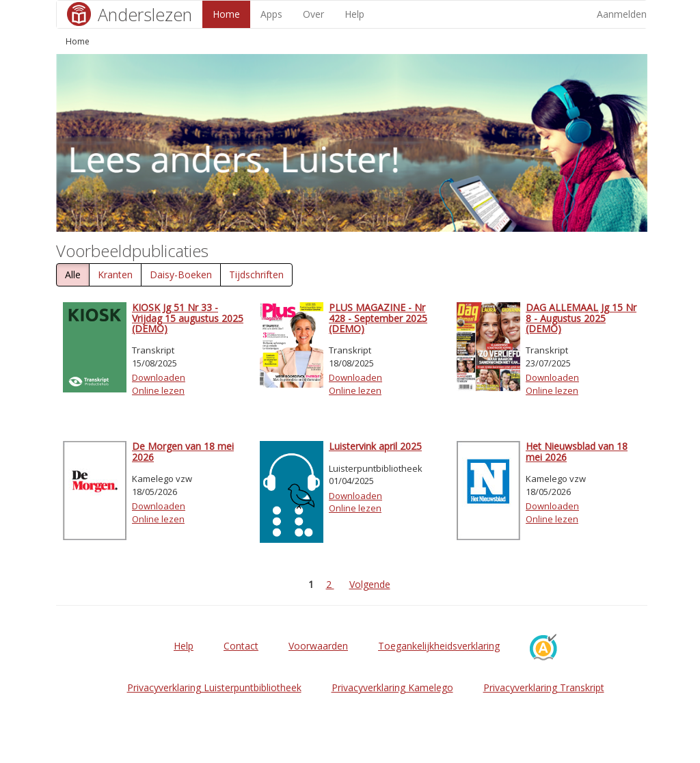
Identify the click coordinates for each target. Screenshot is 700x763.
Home (226, 14)
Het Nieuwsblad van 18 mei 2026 (577, 451)
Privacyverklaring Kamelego (392, 687)
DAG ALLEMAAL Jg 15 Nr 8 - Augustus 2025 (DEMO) (581, 318)
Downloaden (159, 377)
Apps (271, 14)
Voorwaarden (318, 646)
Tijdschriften (256, 275)
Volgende (370, 584)
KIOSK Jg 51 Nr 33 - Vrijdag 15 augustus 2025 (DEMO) (188, 318)
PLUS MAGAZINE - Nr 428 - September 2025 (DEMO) (378, 318)
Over (313, 14)
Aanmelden (622, 14)
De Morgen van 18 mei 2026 (183, 451)
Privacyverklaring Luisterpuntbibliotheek (214, 687)
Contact (241, 646)
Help (354, 14)
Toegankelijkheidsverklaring (439, 646)
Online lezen (158, 390)
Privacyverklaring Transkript (544, 687)
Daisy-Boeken (181, 275)
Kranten (115, 275)
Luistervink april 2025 (375, 446)
